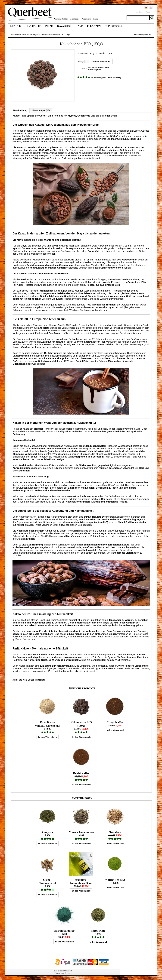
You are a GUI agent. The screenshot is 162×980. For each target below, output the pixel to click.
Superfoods (113, 26)
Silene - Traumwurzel (48, 881)
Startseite (15, 34)
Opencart (68, 970)
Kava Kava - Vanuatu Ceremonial (48, 724)
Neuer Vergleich (94, 70)
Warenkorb (86, 19)
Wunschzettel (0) (61, 19)
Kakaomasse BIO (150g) (81, 724)
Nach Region (33, 34)
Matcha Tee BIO (115, 879)
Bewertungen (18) (41, 110)
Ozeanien (44, 34)
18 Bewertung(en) (98, 78)
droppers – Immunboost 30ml (81, 881)
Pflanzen (94, 26)
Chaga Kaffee (115, 722)
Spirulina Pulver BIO (64, 932)
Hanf (79, 26)
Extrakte (34, 26)
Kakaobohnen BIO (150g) (59, 34)
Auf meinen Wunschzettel (98, 67)
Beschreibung (20, 110)
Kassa (95, 19)
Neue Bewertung (114, 78)
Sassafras (115, 832)
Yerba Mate (98, 930)
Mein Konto (75, 19)
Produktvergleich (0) (143, 34)
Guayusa (47, 832)
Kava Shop (64, 26)
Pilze (49, 26)
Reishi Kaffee (81, 773)
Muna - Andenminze (81, 832)
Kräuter (16, 26)
